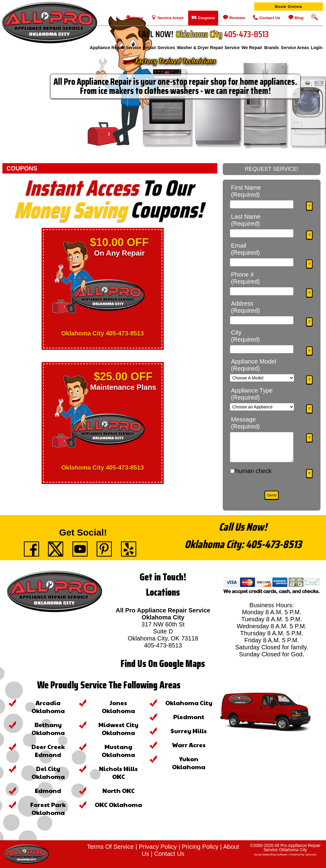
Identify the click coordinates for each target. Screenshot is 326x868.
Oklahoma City (189, 703)
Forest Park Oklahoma (48, 809)
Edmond (48, 791)
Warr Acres (189, 745)
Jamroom (311, 855)
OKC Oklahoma (118, 805)
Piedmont (189, 717)
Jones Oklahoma (118, 707)
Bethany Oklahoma (48, 729)
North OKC (119, 791)
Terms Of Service (110, 847)
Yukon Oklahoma (189, 763)
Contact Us (269, 18)
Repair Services (159, 49)
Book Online (289, 7)
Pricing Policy (200, 847)
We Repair (252, 49)
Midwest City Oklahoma (118, 729)
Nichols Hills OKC (118, 773)
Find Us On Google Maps (163, 664)
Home (137, 18)
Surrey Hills (189, 731)
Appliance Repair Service (115, 49)
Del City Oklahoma (48, 773)
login (317, 49)
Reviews (237, 18)
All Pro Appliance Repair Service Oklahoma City (292, 848)
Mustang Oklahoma (118, 751)
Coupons (206, 18)
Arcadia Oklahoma (48, 707)
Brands (272, 49)
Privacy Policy (158, 847)
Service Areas (170, 18)
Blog (299, 18)
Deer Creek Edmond (48, 751)
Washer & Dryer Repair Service (208, 49)
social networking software (271, 855)
